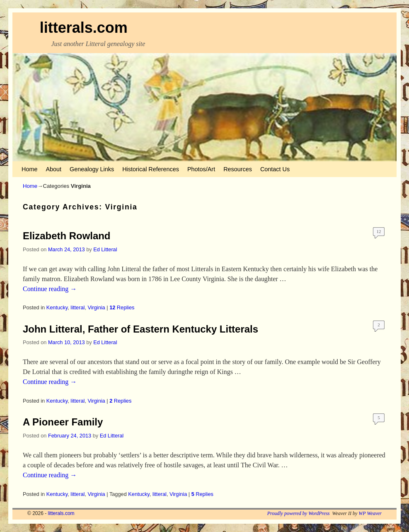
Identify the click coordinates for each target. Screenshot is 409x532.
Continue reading (50, 289)
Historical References (151, 169)
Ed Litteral (105, 249)
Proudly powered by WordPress (299, 513)
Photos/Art (201, 169)
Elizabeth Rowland (67, 236)
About (53, 169)
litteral (77, 307)
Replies (122, 307)
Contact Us (275, 169)
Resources (238, 169)
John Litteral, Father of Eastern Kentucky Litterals (140, 329)
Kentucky (57, 307)
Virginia (96, 307)
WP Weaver (370, 513)
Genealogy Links (92, 169)
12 (379, 231)
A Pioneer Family (63, 422)
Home (29, 169)
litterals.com (84, 28)
